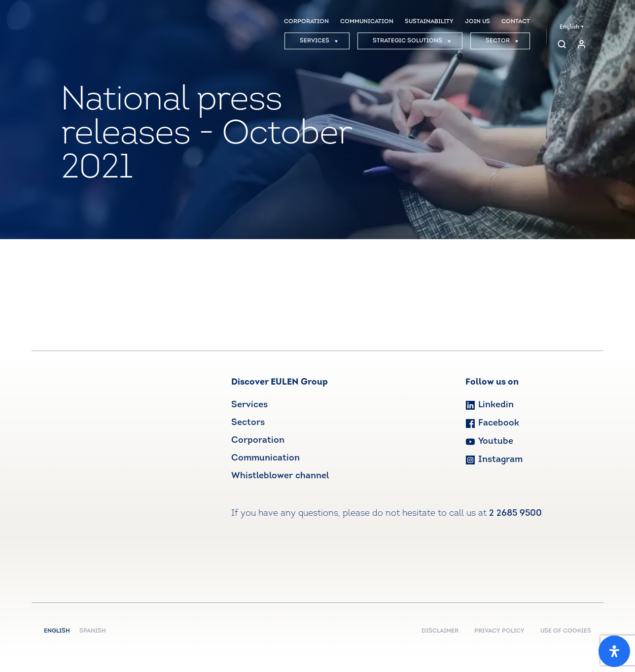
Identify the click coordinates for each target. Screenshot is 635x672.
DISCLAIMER (440, 631)
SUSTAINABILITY (429, 22)
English (572, 27)
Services (249, 405)
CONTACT (516, 22)
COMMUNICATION (367, 22)
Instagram (494, 460)
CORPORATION (306, 22)
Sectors (248, 423)
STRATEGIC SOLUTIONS (412, 41)
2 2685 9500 (515, 513)
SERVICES (319, 41)
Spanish (93, 631)
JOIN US (477, 22)
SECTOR (502, 41)
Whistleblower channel (280, 476)
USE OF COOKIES (566, 631)
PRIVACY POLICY (499, 631)
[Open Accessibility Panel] (614, 651)
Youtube (489, 442)
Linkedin (490, 405)
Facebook (492, 423)
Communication (265, 458)
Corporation (258, 441)
